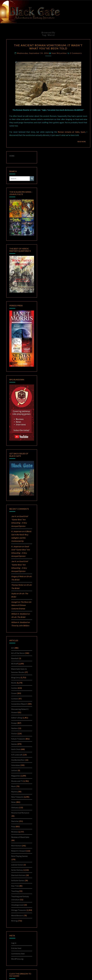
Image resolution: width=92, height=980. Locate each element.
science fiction (17, 865)
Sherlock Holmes (18, 875)
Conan (14, 693)
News (13, 802)
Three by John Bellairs (20, 625)
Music (14, 786)
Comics (14, 688)
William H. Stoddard (19, 614)
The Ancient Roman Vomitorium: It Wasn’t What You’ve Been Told (48, 47)
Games (14, 744)
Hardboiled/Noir (18, 760)
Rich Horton (16, 846)
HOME (12, 156)
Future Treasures (18, 739)
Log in (14, 943)
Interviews (16, 765)
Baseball (15, 658)
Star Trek (15, 886)
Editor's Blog (17, 718)
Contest (15, 699)
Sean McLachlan (59, 53)
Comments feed (18, 954)
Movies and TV (17, 781)
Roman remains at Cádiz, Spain (72, 132)
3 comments (76, 53)
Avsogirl (14, 602)
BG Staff (15, 664)
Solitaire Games (18, 880)
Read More (82, 141)
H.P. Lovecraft (17, 755)
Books (14, 683)
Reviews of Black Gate (20, 837)
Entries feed (16, 948)
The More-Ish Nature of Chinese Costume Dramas (21, 605)
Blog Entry (16, 677)
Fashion (14, 728)
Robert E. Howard (18, 851)
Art (13, 648)
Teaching (15, 891)
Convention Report (19, 704)
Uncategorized (17, 905)
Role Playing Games (19, 856)
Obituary (15, 807)
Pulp (13, 826)
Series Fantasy (17, 870)
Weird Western (17, 915)
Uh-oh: (18, 617)
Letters (14, 770)
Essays (14, 723)
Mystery (14, 792)
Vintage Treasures (19, 910)
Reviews (15, 832)
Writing (14, 921)
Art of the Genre (18, 653)
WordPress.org (17, 959)
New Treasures (17, 797)
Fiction (14, 734)
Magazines (16, 776)
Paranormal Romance (20, 813)
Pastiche (15, 821)
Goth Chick (16, 749)
